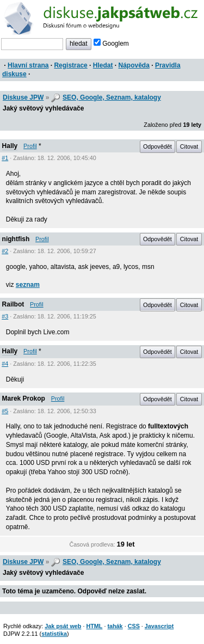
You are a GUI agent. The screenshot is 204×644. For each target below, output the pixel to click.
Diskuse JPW (23, 97)
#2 (5, 251)
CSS (134, 626)
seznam (28, 285)
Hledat (103, 65)
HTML (94, 626)
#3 (5, 316)
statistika (54, 634)
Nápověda (134, 65)
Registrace (70, 65)
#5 (5, 411)
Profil (30, 146)
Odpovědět (157, 146)
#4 (5, 364)
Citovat (189, 146)
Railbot (13, 304)
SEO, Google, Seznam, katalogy (112, 97)
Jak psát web (63, 626)
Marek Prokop (24, 398)
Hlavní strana (28, 65)
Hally (10, 146)
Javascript (159, 626)
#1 (5, 158)
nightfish (16, 239)
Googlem (111, 44)
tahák (115, 626)
